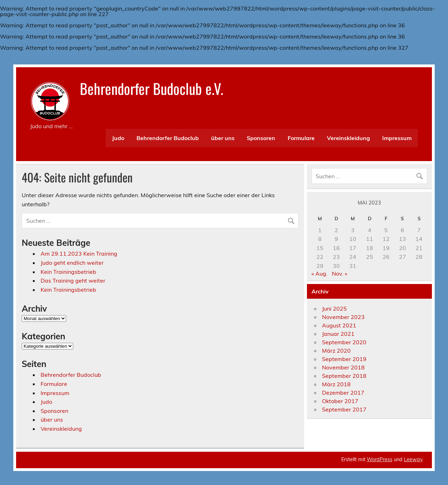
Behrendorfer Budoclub (168, 138)
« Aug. (320, 273)
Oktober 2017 (340, 401)
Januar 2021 (338, 334)
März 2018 (336, 384)
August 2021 (339, 325)
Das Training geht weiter (73, 280)
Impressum (397, 138)
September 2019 (344, 359)
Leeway (413, 459)
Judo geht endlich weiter (72, 263)
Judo (118, 138)
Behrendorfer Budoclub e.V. (152, 88)
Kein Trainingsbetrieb (68, 272)
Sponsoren (261, 138)
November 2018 (343, 367)
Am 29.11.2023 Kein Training (79, 254)
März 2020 (336, 351)
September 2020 (344, 342)
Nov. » (339, 273)
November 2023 (343, 317)
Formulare (301, 138)
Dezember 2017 (343, 393)
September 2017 (344, 409)
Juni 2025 (334, 309)
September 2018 (344, 376)
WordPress (380, 459)
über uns (223, 138)
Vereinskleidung (348, 138)
